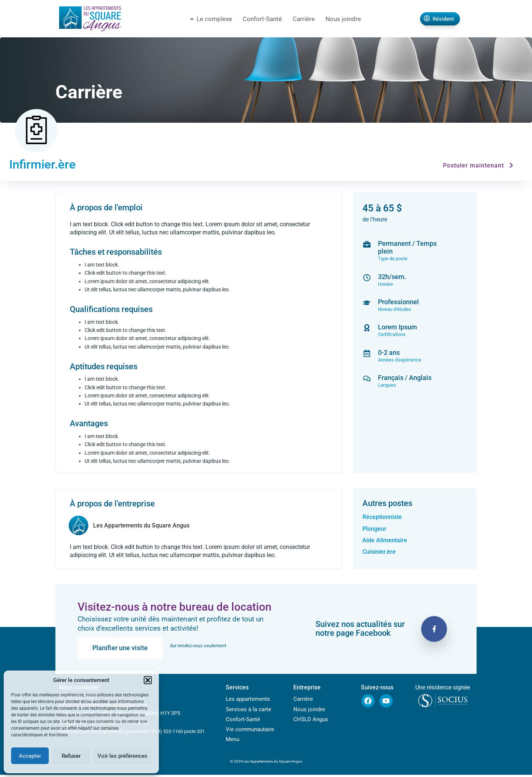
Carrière (304, 19)
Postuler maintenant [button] (479, 166)
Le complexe (211, 19)
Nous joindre (343, 19)
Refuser (71, 756)
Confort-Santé (262, 19)
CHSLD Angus (311, 721)
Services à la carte (248, 710)
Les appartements (248, 700)
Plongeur (374, 529)
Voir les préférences (122, 756)
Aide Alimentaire (385, 541)
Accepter (30, 756)
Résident (439, 19)
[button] (148, 680)
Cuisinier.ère (379, 552)
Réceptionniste (382, 518)
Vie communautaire (250, 731)
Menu (233, 742)
